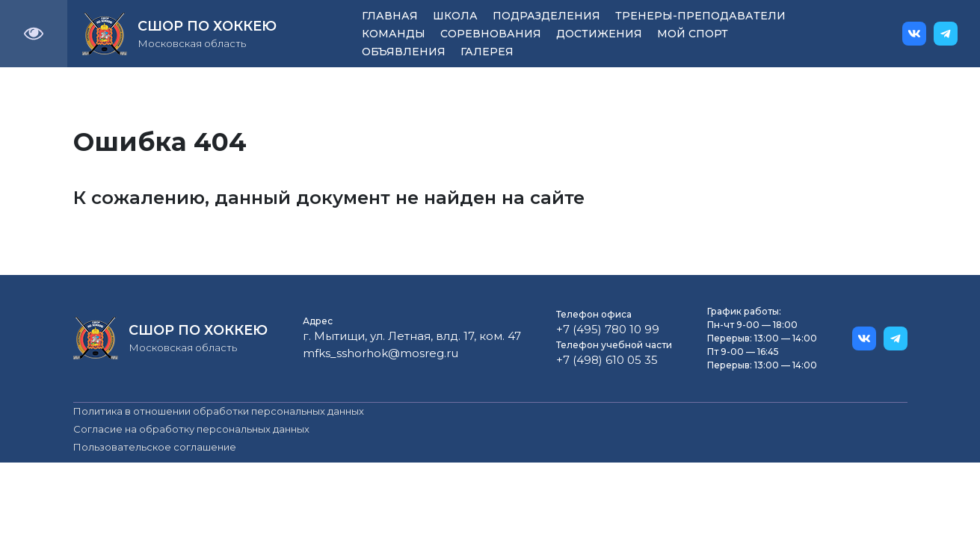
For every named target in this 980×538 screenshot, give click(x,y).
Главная (390, 16)
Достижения (599, 34)
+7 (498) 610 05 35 (607, 360)
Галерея (487, 52)
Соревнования (491, 34)
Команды (394, 34)
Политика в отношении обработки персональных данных (219, 411)
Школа (455, 16)
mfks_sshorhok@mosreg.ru (380, 353)
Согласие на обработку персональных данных (191, 429)
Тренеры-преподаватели (700, 16)
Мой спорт (693, 34)
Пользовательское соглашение (155, 447)
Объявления (404, 52)
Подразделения (546, 16)
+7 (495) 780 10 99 (608, 329)
